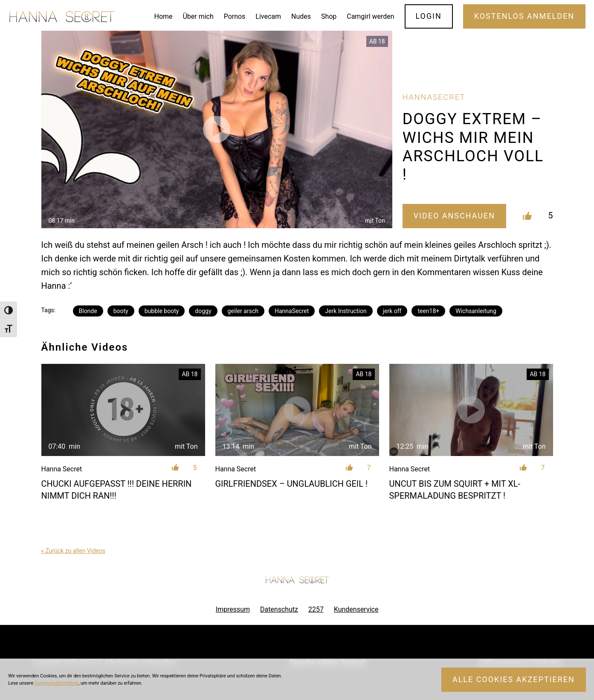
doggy (203, 311)
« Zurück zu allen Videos (73, 551)
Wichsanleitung (476, 311)
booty (121, 311)
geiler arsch (243, 311)
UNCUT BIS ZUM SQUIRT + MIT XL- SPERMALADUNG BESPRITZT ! (455, 490)
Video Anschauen (454, 216)
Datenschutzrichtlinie (57, 683)
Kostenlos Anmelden (524, 16)
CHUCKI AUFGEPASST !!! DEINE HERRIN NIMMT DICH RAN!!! (117, 490)
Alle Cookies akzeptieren (514, 679)
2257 (316, 609)
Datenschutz (279, 609)
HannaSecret (292, 311)
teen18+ (428, 311)
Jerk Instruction (346, 311)
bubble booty (162, 311)
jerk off (392, 311)
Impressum (233, 609)
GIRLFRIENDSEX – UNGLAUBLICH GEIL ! (292, 484)
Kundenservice (356, 609)
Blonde (88, 311)
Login (428, 16)
